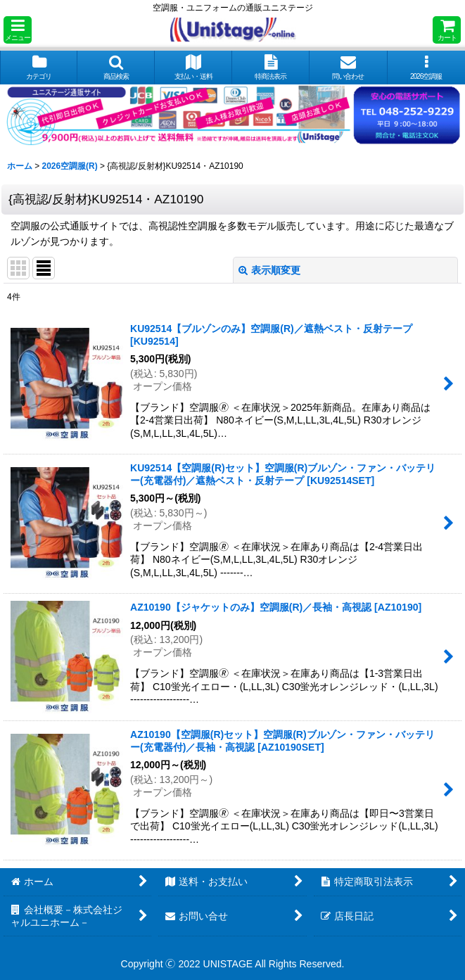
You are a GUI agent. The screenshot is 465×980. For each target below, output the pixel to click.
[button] (18, 30)
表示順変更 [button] (269, 270)
